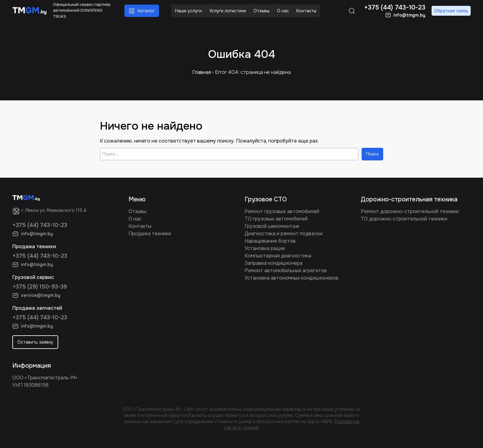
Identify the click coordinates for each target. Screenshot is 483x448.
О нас (135, 219)
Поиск (372, 154)
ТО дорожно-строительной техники (404, 219)
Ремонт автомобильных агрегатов (286, 270)
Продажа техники (150, 234)
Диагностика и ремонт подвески (284, 234)
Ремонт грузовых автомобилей (282, 211)
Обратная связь (451, 11)
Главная (202, 72)
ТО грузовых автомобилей (276, 219)
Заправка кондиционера (274, 263)
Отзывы (137, 211)
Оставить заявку (35, 342)
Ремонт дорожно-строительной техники (410, 211)
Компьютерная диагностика (278, 256)
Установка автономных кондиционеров (292, 278)
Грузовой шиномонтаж (272, 226)
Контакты (140, 226)
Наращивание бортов (270, 241)
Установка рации (265, 248)
